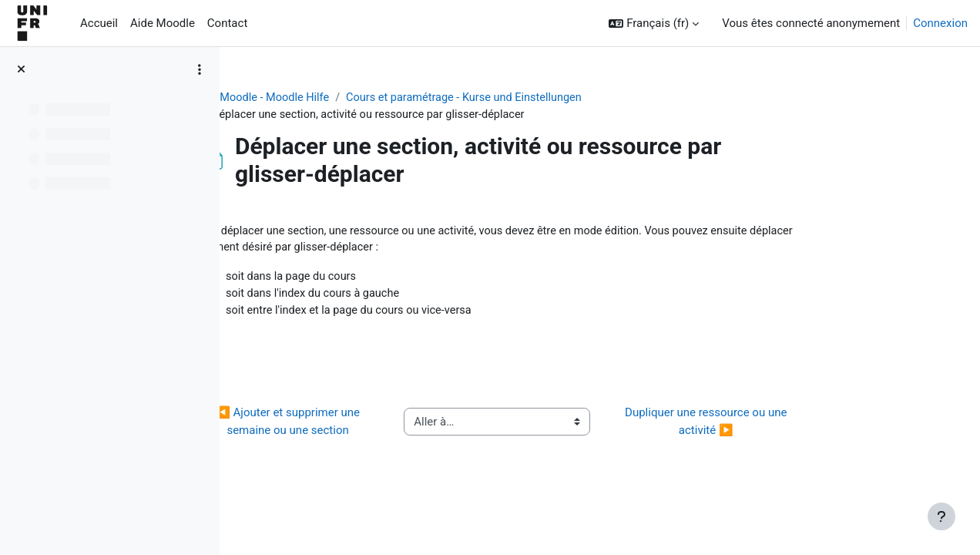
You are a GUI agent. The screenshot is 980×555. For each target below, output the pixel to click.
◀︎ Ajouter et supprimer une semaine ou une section (380, 426)
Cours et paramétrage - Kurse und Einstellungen (564, 98)
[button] (654, 24)
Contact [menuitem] (227, 23)
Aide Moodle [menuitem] (163, 23)
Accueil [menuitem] (99, 23)
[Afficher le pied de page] (941, 516)
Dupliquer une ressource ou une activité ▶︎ (798, 426)
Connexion (940, 23)
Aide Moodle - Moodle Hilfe (355, 98)
